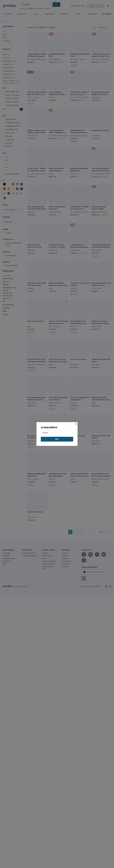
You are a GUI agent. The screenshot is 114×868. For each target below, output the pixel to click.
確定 (57, 439)
